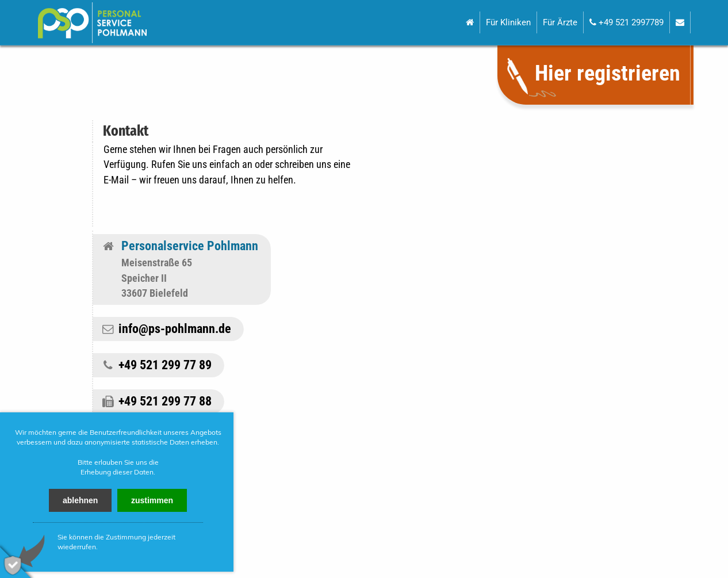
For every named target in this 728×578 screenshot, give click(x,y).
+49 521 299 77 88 (165, 401)
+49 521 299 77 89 (165, 365)
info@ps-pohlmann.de (175, 329)
